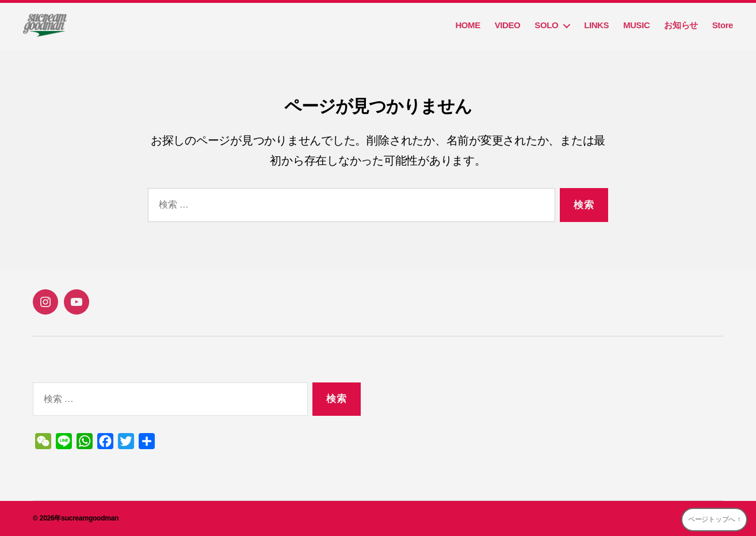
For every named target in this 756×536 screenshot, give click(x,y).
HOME (467, 25)
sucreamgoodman (90, 518)
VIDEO (508, 25)
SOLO (546, 25)
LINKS (596, 25)
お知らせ (681, 25)
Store (723, 25)
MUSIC (636, 25)
